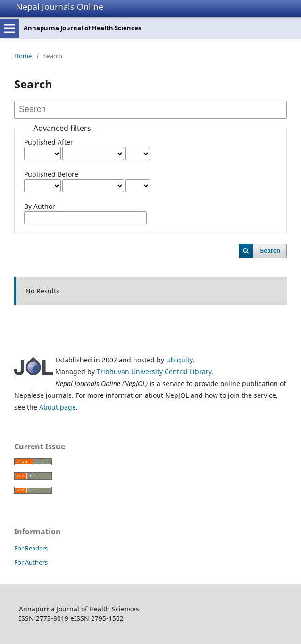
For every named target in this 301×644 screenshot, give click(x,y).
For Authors (31, 562)
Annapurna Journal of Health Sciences (82, 28)
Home (23, 56)
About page (58, 407)
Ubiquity (180, 360)
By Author (40, 206)
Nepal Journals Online (60, 7)
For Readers (31, 548)
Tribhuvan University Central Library (154, 372)
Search (270, 251)
